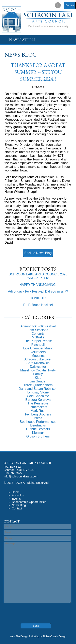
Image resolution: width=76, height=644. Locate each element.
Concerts (38, 334)
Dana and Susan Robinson (38, 389)
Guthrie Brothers (38, 429)
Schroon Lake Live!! (38, 359)
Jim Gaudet (38, 381)
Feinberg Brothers (38, 414)
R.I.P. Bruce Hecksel (38, 305)
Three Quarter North (38, 385)
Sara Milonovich (38, 363)
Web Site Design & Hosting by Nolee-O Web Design (38, 636)
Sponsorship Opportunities (29, 502)
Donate (70, 5)
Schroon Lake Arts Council (28, 463)
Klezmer (38, 433)
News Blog (19, 505)
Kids (38, 378)
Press (38, 418)
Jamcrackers (38, 407)
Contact (17, 508)
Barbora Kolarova (38, 400)
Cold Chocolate (38, 396)
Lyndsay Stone (38, 392)
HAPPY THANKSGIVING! (38, 285)
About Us (18, 495)
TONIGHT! (38, 298)
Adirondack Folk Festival (38, 326)
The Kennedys (38, 403)
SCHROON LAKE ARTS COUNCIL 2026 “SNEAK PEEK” (38, 276)
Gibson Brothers (38, 436)
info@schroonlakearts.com (21, 476)
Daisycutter (38, 367)
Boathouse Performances (38, 422)
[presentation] (28, 610)
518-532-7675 (13, 473)
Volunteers (38, 352)
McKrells (38, 337)
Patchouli (38, 345)
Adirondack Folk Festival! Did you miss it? (38, 291)
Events (16, 499)
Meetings (38, 356)
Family (38, 374)
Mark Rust (38, 411)
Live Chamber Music (38, 348)
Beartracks (38, 425)
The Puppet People (38, 341)
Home (16, 492)
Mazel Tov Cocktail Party (38, 370)
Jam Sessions (38, 330)
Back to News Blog (38, 253)
